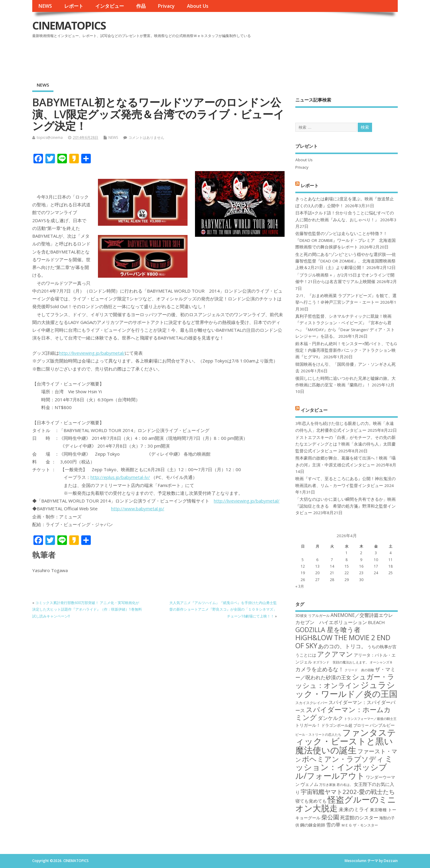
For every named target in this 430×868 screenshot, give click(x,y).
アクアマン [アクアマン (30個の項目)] (335, 654)
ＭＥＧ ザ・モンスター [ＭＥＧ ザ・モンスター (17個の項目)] (360, 825)
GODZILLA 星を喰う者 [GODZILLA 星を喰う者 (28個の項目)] (328, 630)
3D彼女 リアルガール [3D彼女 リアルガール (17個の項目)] (312, 616)
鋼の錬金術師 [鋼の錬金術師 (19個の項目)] (313, 825)
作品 (141, 6)
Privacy (166, 6)
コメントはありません (146, 138)
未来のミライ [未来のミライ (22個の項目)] (354, 809)
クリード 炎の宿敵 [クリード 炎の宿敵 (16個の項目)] (359, 670)
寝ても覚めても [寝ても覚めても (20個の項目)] (311, 801)
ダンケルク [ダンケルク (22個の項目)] (330, 718)
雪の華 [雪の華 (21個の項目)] (333, 825)
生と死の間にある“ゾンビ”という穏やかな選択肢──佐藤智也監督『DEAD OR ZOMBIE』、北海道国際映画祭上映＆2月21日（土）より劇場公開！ (346, 261)
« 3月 (300, 586)
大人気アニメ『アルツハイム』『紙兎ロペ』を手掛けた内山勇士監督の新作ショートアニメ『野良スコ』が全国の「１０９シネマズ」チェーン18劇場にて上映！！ (223, 609)
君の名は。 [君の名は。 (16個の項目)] (345, 785)
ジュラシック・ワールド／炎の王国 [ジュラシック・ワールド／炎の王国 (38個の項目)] (346, 689)
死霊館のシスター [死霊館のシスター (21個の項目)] (359, 818)
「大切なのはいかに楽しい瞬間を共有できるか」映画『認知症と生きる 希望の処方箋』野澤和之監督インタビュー (345, 506)
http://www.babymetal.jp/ (138, 508)
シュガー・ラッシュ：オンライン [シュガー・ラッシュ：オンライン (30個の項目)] (345, 681)
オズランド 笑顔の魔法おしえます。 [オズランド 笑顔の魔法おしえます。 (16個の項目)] (341, 662)
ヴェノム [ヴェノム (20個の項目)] (309, 784)
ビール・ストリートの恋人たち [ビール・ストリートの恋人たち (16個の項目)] (318, 735)
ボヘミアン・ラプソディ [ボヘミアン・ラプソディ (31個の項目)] (343, 759)
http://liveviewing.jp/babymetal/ (92, 353)
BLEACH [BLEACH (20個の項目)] (376, 622)
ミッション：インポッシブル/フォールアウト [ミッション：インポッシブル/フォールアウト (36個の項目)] (344, 767)
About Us (198, 6)
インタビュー (110, 6)
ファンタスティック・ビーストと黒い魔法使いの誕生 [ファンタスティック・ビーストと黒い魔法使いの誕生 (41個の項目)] (346, 741)
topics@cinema (50, 138)
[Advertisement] (284, 56)
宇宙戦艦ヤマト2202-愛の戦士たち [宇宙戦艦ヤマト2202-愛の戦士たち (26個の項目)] (348, 792)
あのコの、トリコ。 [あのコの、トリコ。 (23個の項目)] (342, 646)
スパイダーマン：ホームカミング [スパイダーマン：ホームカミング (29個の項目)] (343, 713)
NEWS (45, 6)
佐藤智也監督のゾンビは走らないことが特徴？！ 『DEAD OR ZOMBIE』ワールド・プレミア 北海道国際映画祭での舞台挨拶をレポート (345, 240)
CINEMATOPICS (69, 26)
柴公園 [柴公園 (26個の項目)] (330, 817)
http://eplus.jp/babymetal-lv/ (120, 477)
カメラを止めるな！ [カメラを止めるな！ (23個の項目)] (320, 669)
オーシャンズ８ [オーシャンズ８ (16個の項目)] (381, 662)
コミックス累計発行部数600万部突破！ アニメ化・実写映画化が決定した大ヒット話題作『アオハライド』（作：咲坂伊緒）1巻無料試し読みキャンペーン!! (87, 609)
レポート (74, 6)
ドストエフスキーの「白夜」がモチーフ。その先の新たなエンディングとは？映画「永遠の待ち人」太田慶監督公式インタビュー (345, 444)
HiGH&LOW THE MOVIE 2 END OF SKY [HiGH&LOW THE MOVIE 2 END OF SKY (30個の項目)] (343, 642)
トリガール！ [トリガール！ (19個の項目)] (308, 725)
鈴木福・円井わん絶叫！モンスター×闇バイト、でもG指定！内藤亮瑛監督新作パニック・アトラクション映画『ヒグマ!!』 (346, 350)
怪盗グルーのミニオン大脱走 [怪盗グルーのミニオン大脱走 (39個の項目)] (346, 804)
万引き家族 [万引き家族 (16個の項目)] (327, 785)
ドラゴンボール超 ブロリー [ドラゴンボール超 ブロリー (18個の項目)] (345, 725)
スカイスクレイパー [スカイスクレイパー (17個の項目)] (311, 703)
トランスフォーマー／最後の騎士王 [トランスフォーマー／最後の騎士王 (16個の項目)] (370, 719)
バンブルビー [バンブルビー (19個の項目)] (382, 725)
